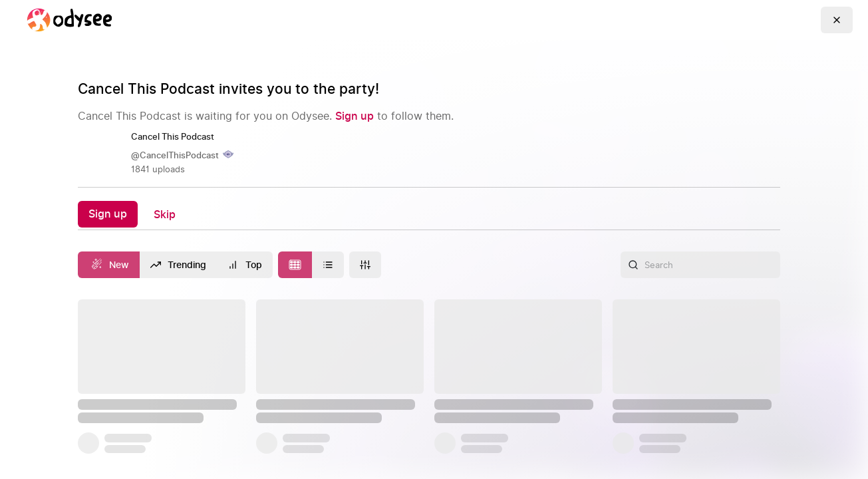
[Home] (69, 20)
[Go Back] (837, 20)
